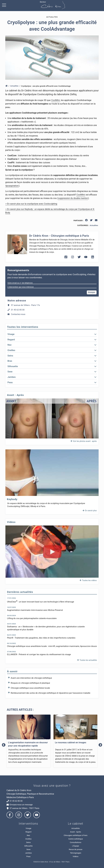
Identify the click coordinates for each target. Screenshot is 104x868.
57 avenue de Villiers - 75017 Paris (23, 808)
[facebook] (87, 221)
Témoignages (76, 853)
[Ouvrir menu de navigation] (5, 6)
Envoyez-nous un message (20, 805)
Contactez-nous (16, 314)
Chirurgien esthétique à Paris (76, 835)
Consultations (76, 842)
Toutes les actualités (87, 660)
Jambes (29, 853)
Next (100, 745)
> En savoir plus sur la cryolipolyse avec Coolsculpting (31, 204)
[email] (96, 221)
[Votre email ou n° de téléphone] (52, 283)
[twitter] (91, 221)
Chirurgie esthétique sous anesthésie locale (29, 688)
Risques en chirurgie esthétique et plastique (29, 683)
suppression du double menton (73, 198)
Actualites (14, 86)
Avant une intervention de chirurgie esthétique (29, 678)
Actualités (76, 828)
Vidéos (76, 856)
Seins (28, 842)
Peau (29, 856)
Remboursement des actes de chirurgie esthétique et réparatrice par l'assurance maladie (49, 693)
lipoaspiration (12, 186)
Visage (28, 828)
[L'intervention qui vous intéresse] (52, 287)
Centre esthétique (75, 839)
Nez (28, 835)
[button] (52, 334)
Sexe (28, 849)
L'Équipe (76, 846)
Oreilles (28, 839)
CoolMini (55, 100)
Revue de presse (76, 849)
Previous (4, 745)
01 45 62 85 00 (16, 310)
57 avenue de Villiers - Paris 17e (24, 305)
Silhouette (28, 846)
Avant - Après (76, 832)
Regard (28, 832)
